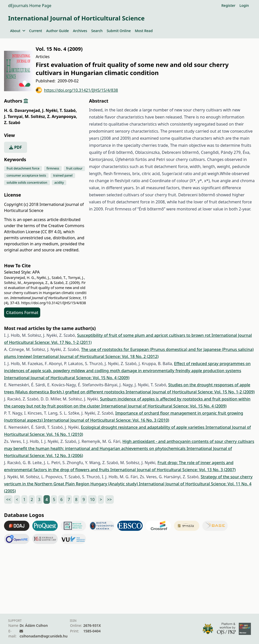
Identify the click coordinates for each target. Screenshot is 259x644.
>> (110, 499)
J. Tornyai (14, 116)
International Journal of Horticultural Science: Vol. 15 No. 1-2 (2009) (190, 392)
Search (97, 31)
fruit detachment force (23, 168)
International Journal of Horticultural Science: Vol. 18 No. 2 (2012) (96, 356)
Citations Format (22, 313)
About (18, 31)
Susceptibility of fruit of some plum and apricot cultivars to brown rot (144, 335)
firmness (53, 168)
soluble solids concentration (27, 183)
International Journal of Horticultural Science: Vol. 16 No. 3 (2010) (106, 420)
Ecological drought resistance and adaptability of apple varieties (143, 427)
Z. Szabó (12, 123)
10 (92, 499)
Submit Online (119, 31)
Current (36, 31)
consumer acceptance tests (26, 175)
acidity (59, 183)
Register (228, 5)
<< (8, 499)
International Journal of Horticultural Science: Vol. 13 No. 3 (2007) (173, 470)
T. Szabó (68, 110)
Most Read (144, 31)
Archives (80, 31)
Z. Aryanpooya (62, 116)
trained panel (63, 175)
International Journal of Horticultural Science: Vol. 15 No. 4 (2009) (67, 378)
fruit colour (74, 168)
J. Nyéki (50, 110)
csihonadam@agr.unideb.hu (43, 636)
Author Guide (57, 31)
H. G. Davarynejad (23, 110)
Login (244, 5)
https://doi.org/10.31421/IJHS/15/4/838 (77, 90)
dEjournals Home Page (30, 6)
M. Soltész (35, 116)
